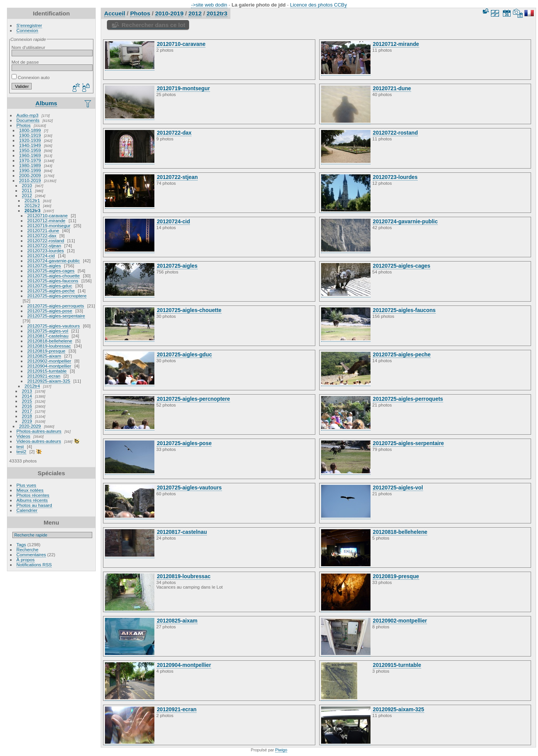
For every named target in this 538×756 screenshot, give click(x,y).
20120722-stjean (44, 246)
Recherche (28, 549)
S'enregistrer (29, 25)
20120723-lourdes (46, 251)
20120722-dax (42, 235)
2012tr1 (32, 200)
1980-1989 (30, 165)
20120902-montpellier (49, 361)
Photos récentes (33, 495)
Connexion (27, 30)
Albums (46, 103)
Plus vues (26, 485)
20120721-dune (43, 230)
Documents (28, 120)
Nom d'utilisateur (28, 47)
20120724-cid (41, 256)
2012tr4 (32, 386)
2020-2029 (30, 426)
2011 (27, 190)
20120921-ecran (44, 376)
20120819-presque (47, 351)
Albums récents (32, 500)
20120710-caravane (48, 215)
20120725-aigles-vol (48, 331)
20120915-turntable (47, 371)
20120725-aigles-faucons (53, 281)
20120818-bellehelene (50, 341)
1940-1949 (30, 145)
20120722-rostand (46, 240)
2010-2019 (30, 180)
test (20, 446)
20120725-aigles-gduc (50, 286)
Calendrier (27, 510)
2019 (27, 421)
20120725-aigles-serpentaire (56, 316)
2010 (27, 185)
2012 (27, 195)
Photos (24, 125)
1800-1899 (30, 130)
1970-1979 (30, 160)
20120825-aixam (44, 356)
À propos (26, 559)
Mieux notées (30, 490)
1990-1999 (30, 170)
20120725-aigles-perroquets (56, 306)
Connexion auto (31, 77)
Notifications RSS (34, 564)
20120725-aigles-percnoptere (57, 296)
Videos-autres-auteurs (39, 441)
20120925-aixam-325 (49, 381)
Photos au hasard (34, 505)
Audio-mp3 (28, 115)
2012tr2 (32, 205)
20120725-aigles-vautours (54, 326)
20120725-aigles (44, 266)
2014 (27, 396)
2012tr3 (33, 210)
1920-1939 (30, 140)
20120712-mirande (47, 220)
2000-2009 (30, 175)
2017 (27, 411)
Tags (21, 544)
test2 (22, 451)
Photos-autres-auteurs (39, 431)
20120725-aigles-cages (51, 271)
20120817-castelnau (48, 336)
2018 (27, 416)
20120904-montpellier (49, 366)
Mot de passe (25, 62)
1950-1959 (30, 150)
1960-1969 (30, 155)
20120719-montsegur (49, 225)
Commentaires (31, 554)
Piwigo (281, 750)
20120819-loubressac (49, 346)
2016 (27, 406)
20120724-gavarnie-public (54, 261)
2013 (27, 391)
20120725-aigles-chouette (54, 276)
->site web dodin (209, 5)
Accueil (115, 13)
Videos (24, 436)
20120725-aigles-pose (50, 311)
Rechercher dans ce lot (153, 25)
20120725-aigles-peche (51, 291)
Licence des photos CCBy (319, 5)
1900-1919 (30, 135)
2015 (27, 401)
